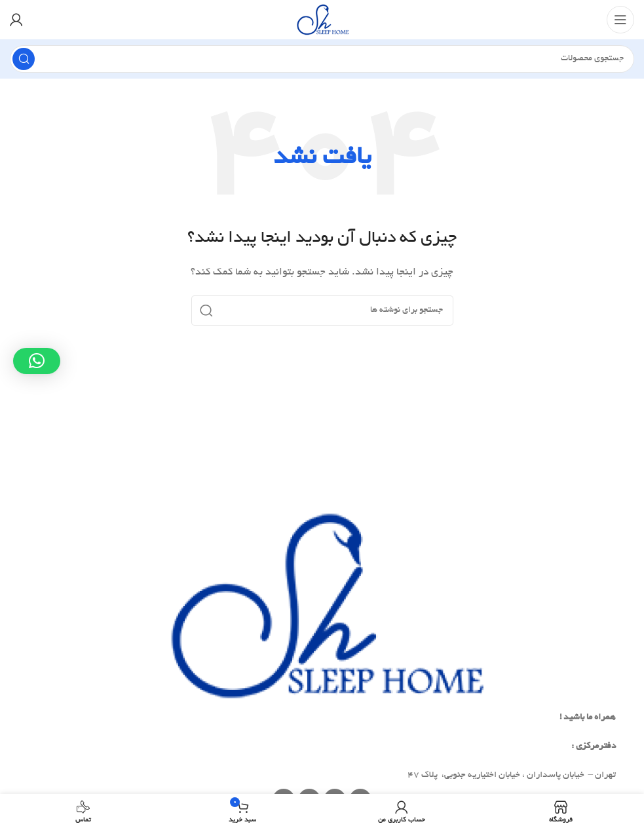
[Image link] (322, 607)
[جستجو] (322, 59)
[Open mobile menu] (620, 20)
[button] (37, 361)
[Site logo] (322, 21)
